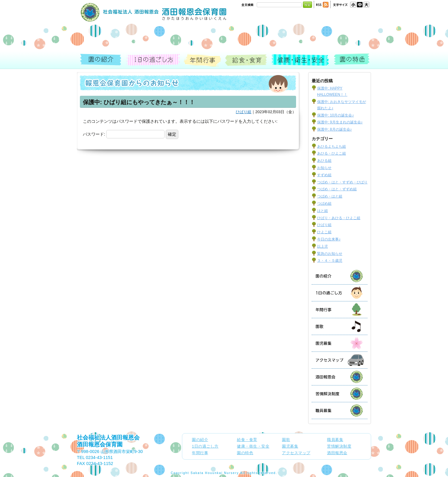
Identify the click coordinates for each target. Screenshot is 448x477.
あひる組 (324, 161)
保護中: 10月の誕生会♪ (336, 115)
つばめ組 (324, 204)
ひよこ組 (324, 232)
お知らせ (324, 168)
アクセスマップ (346, 360)
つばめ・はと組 (330, 196)
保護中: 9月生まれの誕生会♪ (340, 122)
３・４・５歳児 (330, 261)
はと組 (322, 211)
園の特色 (351, 60)
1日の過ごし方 (153, 60)
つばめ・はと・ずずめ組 (337, 189)
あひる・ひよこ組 (331, 153)
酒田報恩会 (346, 377)
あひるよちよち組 (331, 146)
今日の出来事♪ (329, 239)
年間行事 (203, 60)
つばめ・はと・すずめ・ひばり (342, 182)
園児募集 (346, 343)
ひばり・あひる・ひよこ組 (339, 218)
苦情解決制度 (346, 394)
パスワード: (124, 134)
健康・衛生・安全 (301, 60)
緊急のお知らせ (330, 254)
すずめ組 (324, 175)
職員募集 (346, 411)
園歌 (339, 326)
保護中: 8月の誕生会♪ (334, 129)
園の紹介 (102, 60)
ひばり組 (244, 112)
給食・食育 (246, 60)
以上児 (322, 246)
